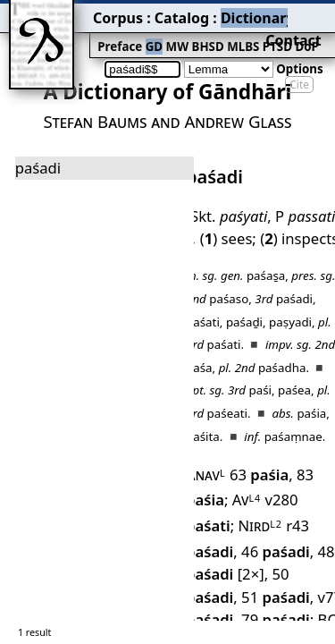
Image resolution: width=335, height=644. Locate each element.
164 (259, 565)
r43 (217, 444)
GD (98, 33)
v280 (250, 422)
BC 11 (251, 504)
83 (308, 400)
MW (117, 33)
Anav (202, 400)
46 (286, 444)
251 (251, 586)
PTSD (203, 33)
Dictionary (177, 13)
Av (197, 422)
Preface (69, 33)
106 (279, 546)
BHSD (143, 33)
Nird (313, 422)
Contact (310, 13)
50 (290, 463)
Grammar (242, 13)
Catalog (117, 13)
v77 (267, 484)
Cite (299, 56)
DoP (228, 33)
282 (267, 606)
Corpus (67, 13)
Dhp (199, 524)
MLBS (174, 33)
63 (249, 400)
